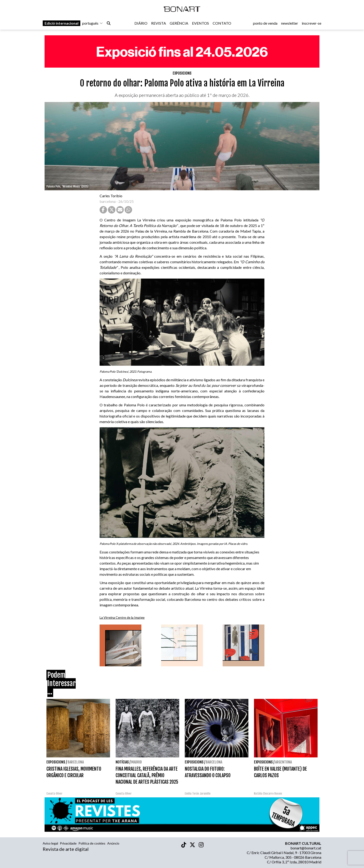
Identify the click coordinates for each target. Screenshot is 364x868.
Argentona (283, 762)
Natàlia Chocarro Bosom (268, 794)
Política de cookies (92, 843)
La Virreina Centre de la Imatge (122, 617)
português (93, 24)
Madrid (136, 762)
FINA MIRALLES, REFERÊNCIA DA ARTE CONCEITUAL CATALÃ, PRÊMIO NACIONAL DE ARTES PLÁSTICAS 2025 (147, 775)
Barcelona (76, 762)
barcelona (108, 201)
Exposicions (182, 73)
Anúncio (113, 843)
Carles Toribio (111, 196)
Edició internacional (62, 24)
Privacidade (68, 843)
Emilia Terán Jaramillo (198, 794)
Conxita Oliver (54, 794)
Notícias (122, 762)
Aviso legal (50, 843)
